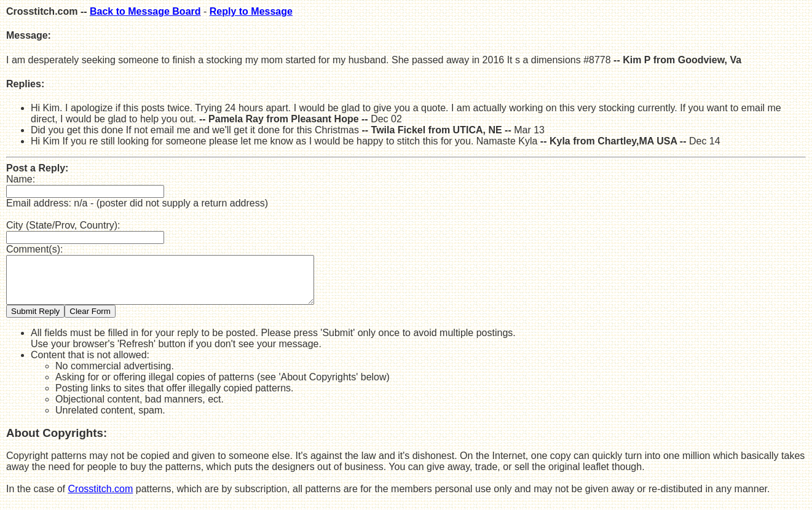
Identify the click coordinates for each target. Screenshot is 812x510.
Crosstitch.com (101, 498)
